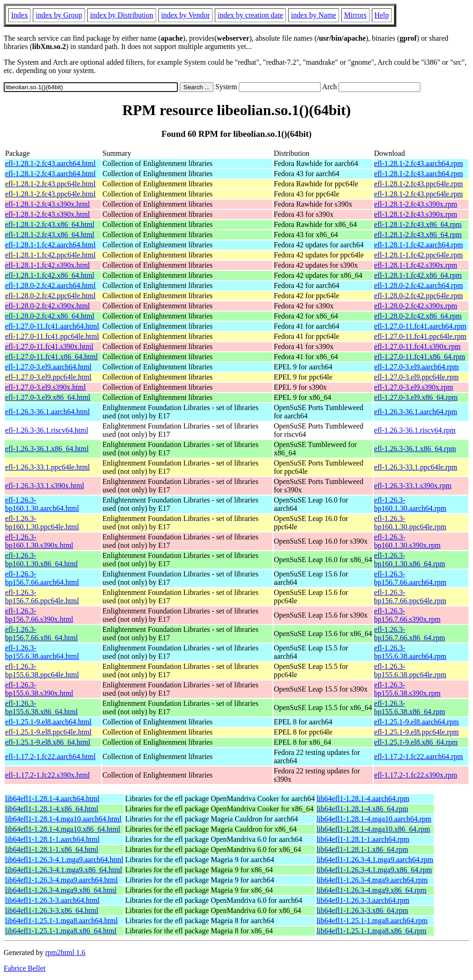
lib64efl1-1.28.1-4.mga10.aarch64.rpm (374, 819)
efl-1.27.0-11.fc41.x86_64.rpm (420, 357)
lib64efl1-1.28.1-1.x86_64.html (52, 849)
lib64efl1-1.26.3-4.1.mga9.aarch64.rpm (375, 860)
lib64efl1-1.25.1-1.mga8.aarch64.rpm (372, 921)
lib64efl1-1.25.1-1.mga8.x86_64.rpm (371, 931)
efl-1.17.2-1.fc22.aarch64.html (50, 756)
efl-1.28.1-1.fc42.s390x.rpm (416, 265)
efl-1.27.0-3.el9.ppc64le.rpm (417, 377)
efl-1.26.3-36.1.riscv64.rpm (415, 430)
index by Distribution (122, 15)
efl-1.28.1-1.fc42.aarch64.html (50, 245)
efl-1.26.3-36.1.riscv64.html (47, 430)
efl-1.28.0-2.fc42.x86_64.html (50, 316)
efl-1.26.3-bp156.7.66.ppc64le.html (42, 597)
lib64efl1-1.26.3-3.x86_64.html (52, 910)
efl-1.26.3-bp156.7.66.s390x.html (39, 615)
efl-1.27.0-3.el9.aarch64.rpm (416, 367)
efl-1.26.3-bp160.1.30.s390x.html (39, 541)
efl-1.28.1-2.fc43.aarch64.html (50, 163)
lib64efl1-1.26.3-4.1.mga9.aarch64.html (64, 860)
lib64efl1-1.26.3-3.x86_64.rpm (362, 910)
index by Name (314, 15)
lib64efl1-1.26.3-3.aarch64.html (52, 900)
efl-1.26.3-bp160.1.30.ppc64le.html (42, 523)
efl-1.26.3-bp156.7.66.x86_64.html (41, 634)
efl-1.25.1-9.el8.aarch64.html (48, 722)
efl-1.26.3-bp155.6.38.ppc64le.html (42, 671)
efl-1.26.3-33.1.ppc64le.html (48, 467)
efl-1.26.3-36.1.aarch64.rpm (416, 412)
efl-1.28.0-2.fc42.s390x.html (48, 306)
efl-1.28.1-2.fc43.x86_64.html (50, 224)
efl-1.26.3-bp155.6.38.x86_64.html (41, 707)
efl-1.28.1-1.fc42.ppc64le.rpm (418, 255)
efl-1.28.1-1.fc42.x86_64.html (50, 275)
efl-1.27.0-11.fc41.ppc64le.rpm (420, 336)
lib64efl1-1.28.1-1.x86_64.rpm (362, 849)
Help (382, 15)
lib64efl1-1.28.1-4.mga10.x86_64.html (63, 829)
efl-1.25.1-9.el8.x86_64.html (48, 742)
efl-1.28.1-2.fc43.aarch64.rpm (418, 163)
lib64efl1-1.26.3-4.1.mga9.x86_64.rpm (374, 870)
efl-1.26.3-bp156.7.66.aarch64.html (42, 578)
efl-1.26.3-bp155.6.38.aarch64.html (42, 652)
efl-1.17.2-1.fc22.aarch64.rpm (418, 756)
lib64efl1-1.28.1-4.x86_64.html (52, 809)
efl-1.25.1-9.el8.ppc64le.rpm (417, 732)
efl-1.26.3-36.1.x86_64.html (47, 449)
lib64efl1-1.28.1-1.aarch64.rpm (363, 839)
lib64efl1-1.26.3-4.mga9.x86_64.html (61, 890)
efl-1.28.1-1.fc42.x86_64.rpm (418, 275)
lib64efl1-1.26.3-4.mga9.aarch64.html (61, 880)
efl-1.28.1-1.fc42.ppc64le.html (50, 255)
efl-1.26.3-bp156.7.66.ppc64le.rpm (410, 597)
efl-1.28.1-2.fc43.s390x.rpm (416, 204)
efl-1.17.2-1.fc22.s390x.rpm (416, 775)
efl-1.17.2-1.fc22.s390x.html (48, 775)
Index (19, 15)
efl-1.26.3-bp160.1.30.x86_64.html (41, 560)
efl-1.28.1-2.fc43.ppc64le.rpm (418, 184)
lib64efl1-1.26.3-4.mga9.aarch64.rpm (372, 880)
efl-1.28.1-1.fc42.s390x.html (48, 265)
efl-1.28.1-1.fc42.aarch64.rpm (418, 245)
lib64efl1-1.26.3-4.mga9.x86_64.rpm (371, 890)
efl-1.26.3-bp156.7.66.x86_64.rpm (410, 634)
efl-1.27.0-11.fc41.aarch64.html (52, 326)
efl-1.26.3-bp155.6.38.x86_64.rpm (410, 707)
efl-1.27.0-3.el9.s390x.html (45, 387)
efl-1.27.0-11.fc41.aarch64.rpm (420, 326)
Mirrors (355, 15)
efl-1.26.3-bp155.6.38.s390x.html (39, 689)
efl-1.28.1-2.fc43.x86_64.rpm (418, 224)
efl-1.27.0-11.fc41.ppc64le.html (52, 336)
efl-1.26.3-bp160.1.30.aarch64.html (42, 504)
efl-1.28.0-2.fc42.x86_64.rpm (418, 316)
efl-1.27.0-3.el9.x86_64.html (48, 397)
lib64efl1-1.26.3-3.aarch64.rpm (363, 900)
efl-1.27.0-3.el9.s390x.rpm (414, 387)
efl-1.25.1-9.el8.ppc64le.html (48, 732)
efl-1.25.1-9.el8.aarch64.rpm (416, 722)
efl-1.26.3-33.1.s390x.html (45, 486)
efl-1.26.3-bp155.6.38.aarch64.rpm (410, 652)
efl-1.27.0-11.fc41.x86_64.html (52, 357)
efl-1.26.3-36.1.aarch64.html (48, 412)
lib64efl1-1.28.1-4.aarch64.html (52, 799)
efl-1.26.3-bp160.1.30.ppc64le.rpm (410, 523)
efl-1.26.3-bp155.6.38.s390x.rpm (407, 689)
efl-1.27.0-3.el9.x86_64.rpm (416, 397)
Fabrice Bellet (24, 968)
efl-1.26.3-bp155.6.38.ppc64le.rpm (410, 671)
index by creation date (250, 15)
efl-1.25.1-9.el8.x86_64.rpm (416, 742)
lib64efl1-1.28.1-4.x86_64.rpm (362, 809)
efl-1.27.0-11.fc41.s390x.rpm (417, 346)
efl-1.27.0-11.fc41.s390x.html (49, 346)
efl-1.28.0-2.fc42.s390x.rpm (416, 306)
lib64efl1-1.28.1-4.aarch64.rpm (363, 799)
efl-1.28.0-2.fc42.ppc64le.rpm (418, 296)
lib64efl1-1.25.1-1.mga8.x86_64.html (61, 931)
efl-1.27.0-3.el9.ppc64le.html (48, 377)
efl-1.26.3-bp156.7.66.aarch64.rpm (410, 578)
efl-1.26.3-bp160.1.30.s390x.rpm (407, 541)
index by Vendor (185, 15)
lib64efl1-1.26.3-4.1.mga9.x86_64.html (64, 870)
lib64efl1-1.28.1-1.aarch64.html (52, 839)
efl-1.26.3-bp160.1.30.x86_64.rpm (410, 560)
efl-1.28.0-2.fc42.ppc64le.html (50, 296)
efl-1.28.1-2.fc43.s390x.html (48, 204)
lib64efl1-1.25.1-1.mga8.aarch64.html (61, 921)
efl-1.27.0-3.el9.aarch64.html (48, 367)
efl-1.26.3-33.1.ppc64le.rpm (416, 467)
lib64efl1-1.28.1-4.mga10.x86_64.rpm (373, 829)
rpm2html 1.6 (65, 952)
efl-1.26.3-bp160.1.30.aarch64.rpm (410, 504)
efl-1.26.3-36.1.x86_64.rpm (415, 449)
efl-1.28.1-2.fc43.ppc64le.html (50, 184)
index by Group (59, 15)
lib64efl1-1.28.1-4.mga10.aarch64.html (63, 819)
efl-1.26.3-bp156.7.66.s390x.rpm (407, 615)
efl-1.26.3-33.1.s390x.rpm (413, 486)
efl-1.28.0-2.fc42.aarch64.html (50, 285)
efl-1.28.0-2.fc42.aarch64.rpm (418, 285)
